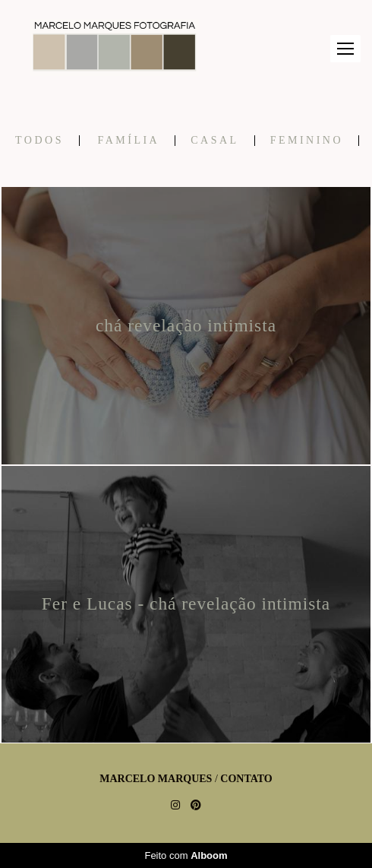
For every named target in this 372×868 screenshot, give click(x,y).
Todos (39, 141)
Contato (246, 779)
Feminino (307, 141)
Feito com (186, 855)
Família (128, 141)
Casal (214, 141)
